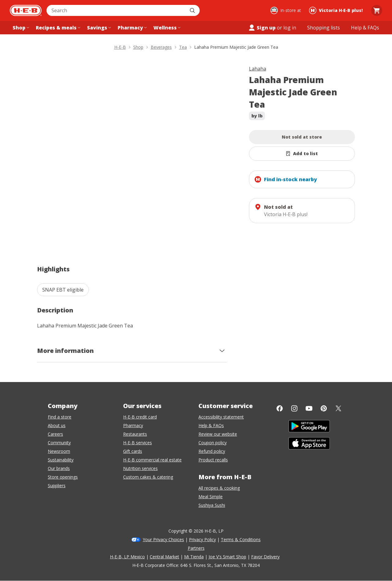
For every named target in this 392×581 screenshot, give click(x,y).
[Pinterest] (324, 408)
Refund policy (212, 451)
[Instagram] (294, 408)
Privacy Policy (202, 539)
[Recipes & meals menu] (57, 28)
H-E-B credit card (140, 417)
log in (290, 28)
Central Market (164, 557)
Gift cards (133, 451)
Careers (55, 434)
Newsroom (59, 451)
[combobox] (116, 10)
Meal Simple (211, 497)
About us (57, 425)
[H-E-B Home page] (26, 10)
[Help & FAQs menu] (365, 28)
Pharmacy (133, 425)
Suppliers (57, 485)
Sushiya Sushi (212, 505)
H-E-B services (138, 443)
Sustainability (61, 460)
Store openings (63, 477)
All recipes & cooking (219, 488)
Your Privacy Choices (163, 539)
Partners (196, 548)
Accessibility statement (221, 417)
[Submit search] (193, 10)
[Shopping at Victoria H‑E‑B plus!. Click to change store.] (337, 10)
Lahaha (258, 69)
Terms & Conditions (241, 539)
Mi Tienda (194, 557)
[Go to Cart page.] (377, 10)
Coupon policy (213, 443)
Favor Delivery (265, 557)
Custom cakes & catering (148, 477)
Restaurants (135, 434)
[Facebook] (280, 408)
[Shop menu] (20, 28)
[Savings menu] (98, 28)
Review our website (218, 434)
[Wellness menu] (166, 28)
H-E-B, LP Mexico (127, 557)
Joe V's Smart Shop (227, 557)
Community (59, 443)
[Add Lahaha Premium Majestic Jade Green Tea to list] (302, 154)
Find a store (60, 417)
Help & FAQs (211, 425)
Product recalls (213, 460)
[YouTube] (309, 408)
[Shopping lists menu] (324, 28)
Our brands (59, 468)
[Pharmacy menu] (132, 28)
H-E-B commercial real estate (152, 460)
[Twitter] (338, 408)
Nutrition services (140, 468)
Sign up (262, 28)
